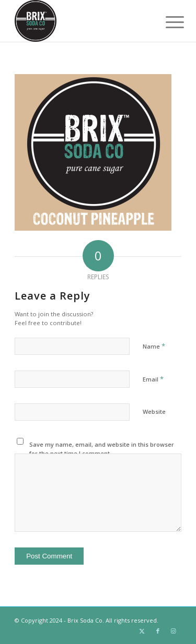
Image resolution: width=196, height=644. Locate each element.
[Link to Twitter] (142, 631)
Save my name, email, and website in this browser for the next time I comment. (102, 449)
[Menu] (167, 22)
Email (153, 379)
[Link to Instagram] (174, 631)
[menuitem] (167, 22)
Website (154, 412)
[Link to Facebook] (158, 631)
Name (154, 346)
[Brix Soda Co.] (81, 21)
